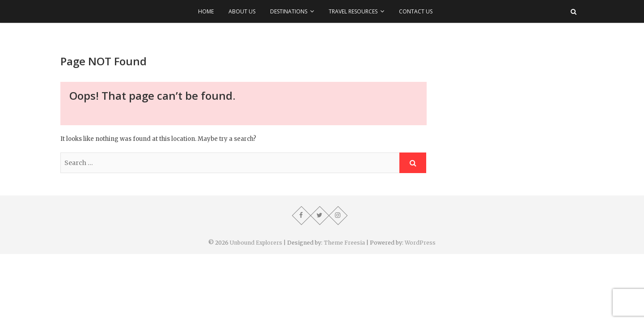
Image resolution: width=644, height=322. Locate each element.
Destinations (289, 11)
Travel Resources (353, 11)
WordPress (420, 243)
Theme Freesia (344, 243)
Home (206, 11)
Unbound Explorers (256, 243)
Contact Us (416, 11)
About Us (242, 11)
